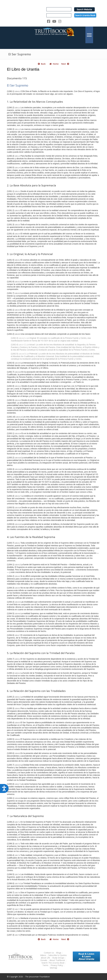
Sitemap (53, 968)
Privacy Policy (57, 965)
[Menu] (89, 35)
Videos (43, 955)
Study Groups (59, 958)
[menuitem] (89, 35)
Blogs (59, 953)
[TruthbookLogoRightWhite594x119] (53, 35)
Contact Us (49, 953)
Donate (44, 960)
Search (53, 963)
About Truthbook (57, 960)
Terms (45, 965)
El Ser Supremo (20, 54)
